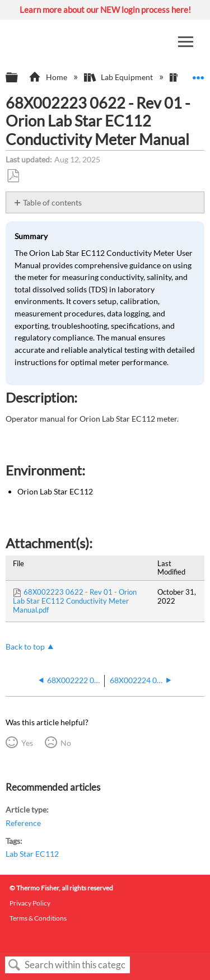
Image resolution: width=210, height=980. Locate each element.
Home (48, 77)
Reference (23, 823)
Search (15, 965)
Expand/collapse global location (198, 74)
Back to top (25, 647)
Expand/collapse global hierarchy (19, 78)
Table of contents (52, 202)
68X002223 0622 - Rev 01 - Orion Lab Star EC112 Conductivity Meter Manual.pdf (75, 601)
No (66, 743)
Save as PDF (13, 176)
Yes (27, 743)
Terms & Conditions (38, 918)
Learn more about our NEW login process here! (105, 10)
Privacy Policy (30, 903)
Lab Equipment (119, 77)
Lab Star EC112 (32, 854)
